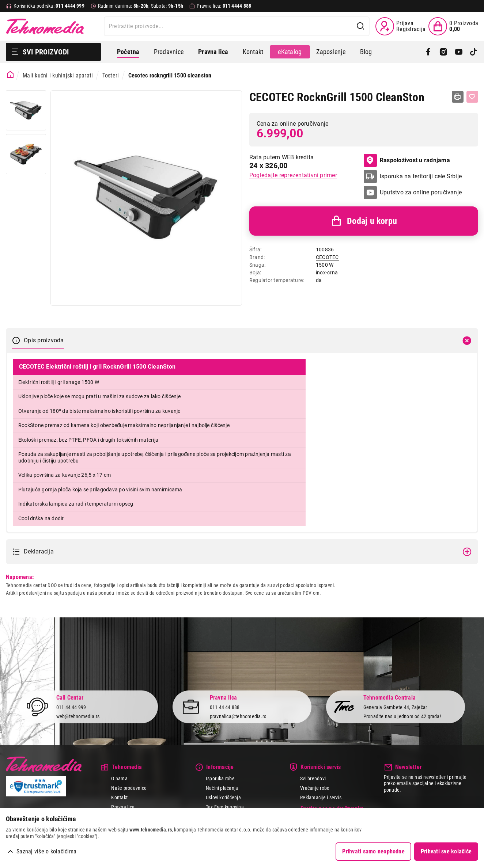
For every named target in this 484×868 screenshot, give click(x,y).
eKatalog (290, 52)
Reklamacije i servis (321, 797)
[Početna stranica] (10, 75)
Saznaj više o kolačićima (46, 851)
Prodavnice (169, 52)
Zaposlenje (331, 52)
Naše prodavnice (129, 788)
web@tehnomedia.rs (78, 716)
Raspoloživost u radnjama (407, 160)
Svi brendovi (313, 778)
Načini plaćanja (222, 788)
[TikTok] (474, 52)
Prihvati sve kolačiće (446, 851)
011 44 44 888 (225, 707)
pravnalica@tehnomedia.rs (238, 716)
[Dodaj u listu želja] (472, 97)
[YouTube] (459, 52)
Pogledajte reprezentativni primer (293, 175)
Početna (128, 52)
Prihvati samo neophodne (373, 851)
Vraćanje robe (315, 788)
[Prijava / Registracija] (400, 26)
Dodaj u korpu (364, 221)
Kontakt (253, 52)
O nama (119, 778)
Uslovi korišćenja (223, 797)
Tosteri (111, 75)
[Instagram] (443, 52)
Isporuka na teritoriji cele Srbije (421, 176)
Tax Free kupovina (225, 807)
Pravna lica (123, 807)
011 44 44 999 (71, 707)
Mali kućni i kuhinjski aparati (58, 75)
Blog (366, 52)
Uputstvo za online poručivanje (421, 192)
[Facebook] (428, 52)
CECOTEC (327, 257)
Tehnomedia (45, 26)
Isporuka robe (220, 778)
